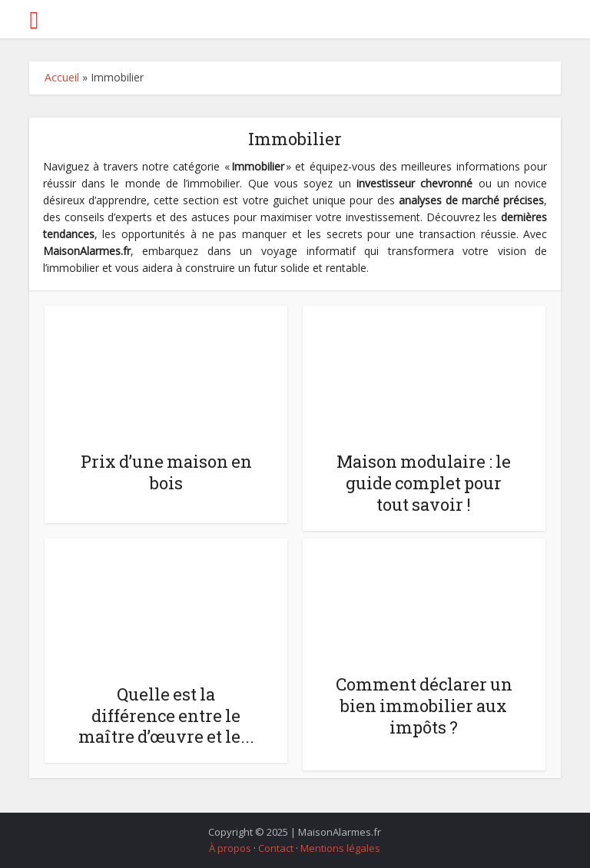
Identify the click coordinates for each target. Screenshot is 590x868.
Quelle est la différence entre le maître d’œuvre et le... (166, 716)
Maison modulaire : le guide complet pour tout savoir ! (424, 483)
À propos (230, 848)
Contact (276, 848)
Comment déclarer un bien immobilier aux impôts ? (424, 706)
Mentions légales (340, 848)
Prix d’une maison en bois (166, 472)
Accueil (62, 77)
